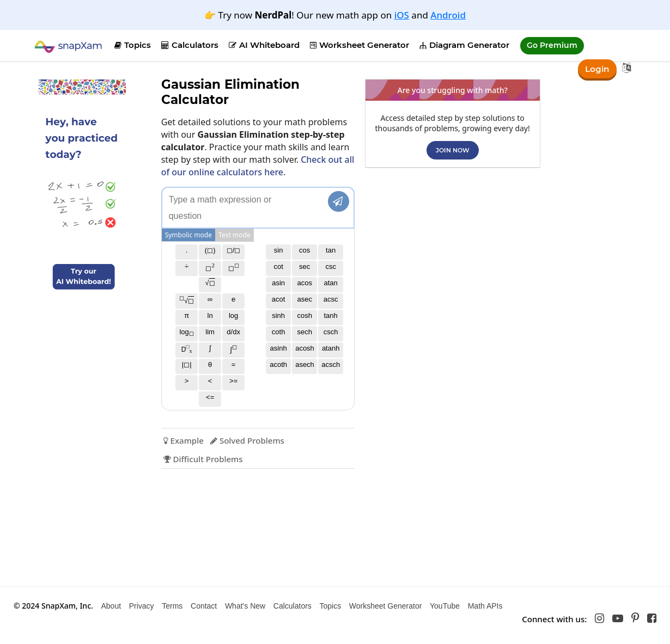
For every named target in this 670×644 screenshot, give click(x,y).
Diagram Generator (464, 45)
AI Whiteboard (264, 45)
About (111, 606)
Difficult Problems (203, 459)
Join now (452, 150)
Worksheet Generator (360, 45)
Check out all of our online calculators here (257, 166)
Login (597, 68)
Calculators (190, 45)
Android (448, 15)
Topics (133, 45)
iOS (402, 15)
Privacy (142, 606)
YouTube (445, 606)
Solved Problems (247, 440)
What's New (245, 606)
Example (183, 440)
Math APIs (485, 606)
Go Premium (552, 45)
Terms (172, 606)
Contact (204, 606)
